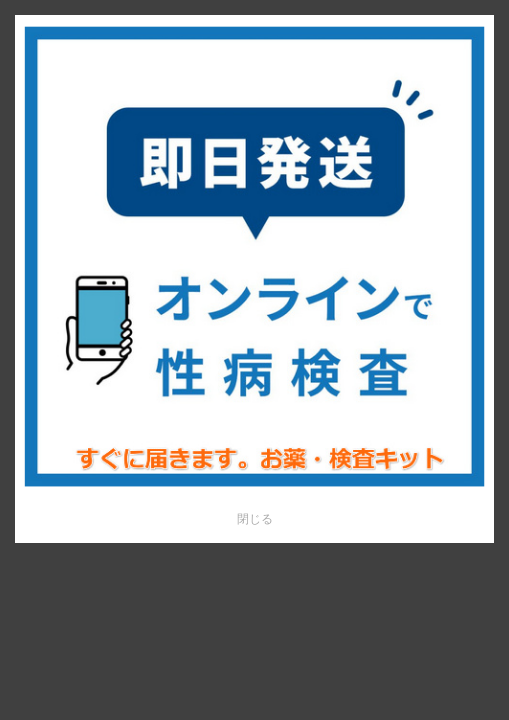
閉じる (255, 519)
